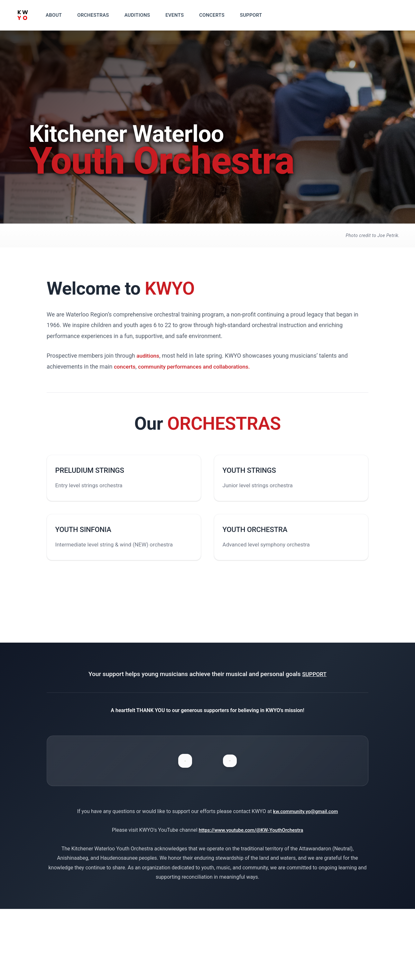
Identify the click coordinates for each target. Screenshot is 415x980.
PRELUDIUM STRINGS (100, 475)
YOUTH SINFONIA (93, 545)
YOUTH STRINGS (259, 475)
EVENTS (184, 15)
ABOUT (63, 15)
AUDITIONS (147, 15)
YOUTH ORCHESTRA (265, 545)
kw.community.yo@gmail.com (305, 883)
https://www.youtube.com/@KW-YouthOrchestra (251, 901)
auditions (148, 356)
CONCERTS (221, 15)
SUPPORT (261, 15)
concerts (125, 366)
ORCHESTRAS (103, 15)
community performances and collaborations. (198, 366)
